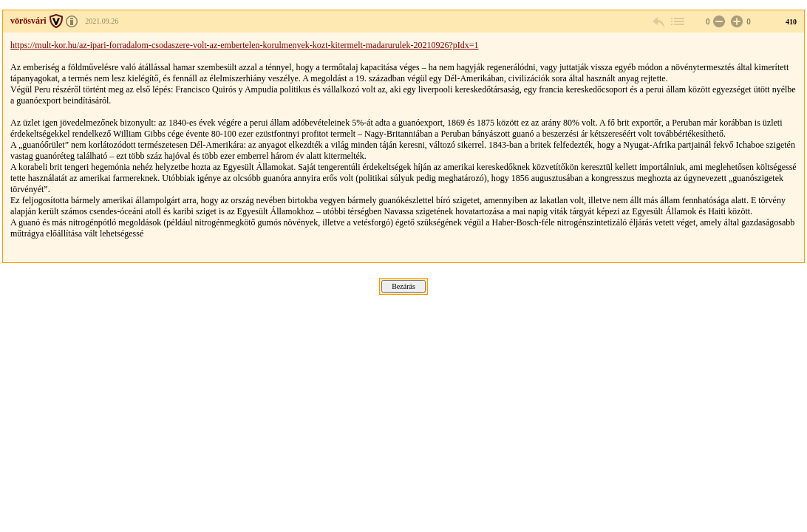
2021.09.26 (102, 21)
